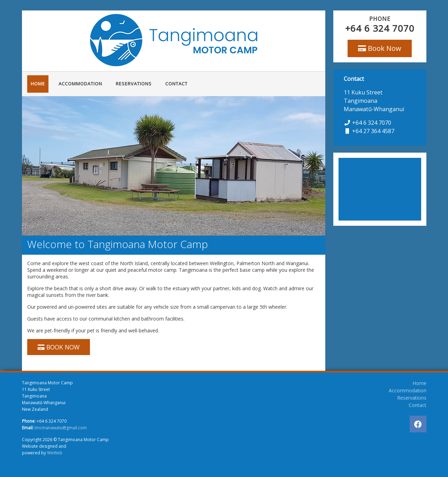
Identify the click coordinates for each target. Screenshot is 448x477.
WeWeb (55, 453)
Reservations (134, 84)
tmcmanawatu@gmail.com (61, 428)
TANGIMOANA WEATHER (380, 189)
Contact (176, 84)
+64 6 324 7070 (380, 28)
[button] (28, 166)
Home (38, 84)
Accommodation (80, 84)
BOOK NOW (59, 347)
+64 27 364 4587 (373, 131)
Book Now (380, 48)
